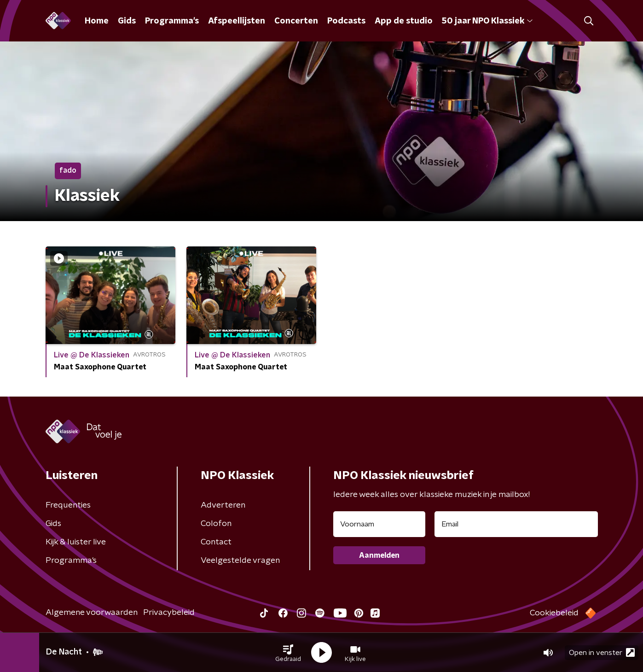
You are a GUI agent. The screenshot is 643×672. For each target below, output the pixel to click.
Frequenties (68, 505)
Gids (127, 21)
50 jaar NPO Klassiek (487, 21)
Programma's (172, 21)
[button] (288, 653)
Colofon (216, 524)
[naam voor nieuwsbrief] (379, 524)
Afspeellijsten (237, 21)
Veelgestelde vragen (240, 561)
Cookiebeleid (554, 613)
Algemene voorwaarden (92, 613)
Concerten (296, 21)
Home (97, 21)
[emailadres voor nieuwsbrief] (516, 524)
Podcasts (346, 21)
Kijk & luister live (76, 542)
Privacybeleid (169, 613)
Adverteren (223, 505)
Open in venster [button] (602, 652)
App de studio (404, 21)
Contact (216, 542)
